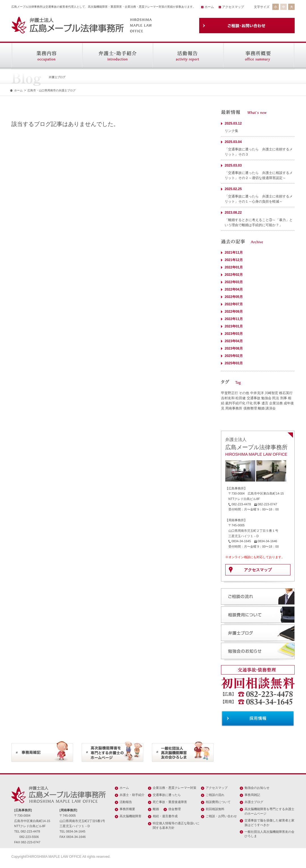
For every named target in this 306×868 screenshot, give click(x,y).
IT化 (249, 403)
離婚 (261, 408)
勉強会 (266, 398)
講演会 (271, 408)
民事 (257, 403)
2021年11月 (234, 253)
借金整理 (175, 809)
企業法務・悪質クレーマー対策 (175, 788)
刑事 (284, 398)
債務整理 (250, 408)
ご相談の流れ (215, 795)
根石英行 (286, 393)
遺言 (265, 403)
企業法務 (276, 403)
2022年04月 (234, 289)
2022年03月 (234, 282)
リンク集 (231, 131)
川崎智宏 (271, 393)
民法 (276, 398)
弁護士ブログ (254, 802)
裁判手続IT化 (235, 403)
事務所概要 (127, 809)
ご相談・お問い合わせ (221, 816)
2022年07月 (234, 304)
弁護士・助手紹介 (132, 795)
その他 (244, 393)
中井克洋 (257, 393)
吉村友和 (228, 398)
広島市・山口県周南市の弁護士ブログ (52, 90)
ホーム (209, 7)
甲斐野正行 (229, 393)
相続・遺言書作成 (165, 816)
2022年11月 (234, 319)
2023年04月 (234, 341)
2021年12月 (234, 260)
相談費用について (218, 802)
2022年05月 (234, 297)
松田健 (241, 398)
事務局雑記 (252, 795)
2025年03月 (234, 363)
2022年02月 (234, 275)
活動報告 (126, 802)
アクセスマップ (233, 7)
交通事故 (254, 398)
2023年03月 (234, 334)
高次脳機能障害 (130, 816)
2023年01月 (234, 326)
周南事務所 (234, 408)
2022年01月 (234, 267)
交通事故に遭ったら (167, 795)
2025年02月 (234, 356)
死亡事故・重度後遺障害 (170, 802)
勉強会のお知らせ (257, 788)
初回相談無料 (215, 809)
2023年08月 (234, 348)
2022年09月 (234, 312)
